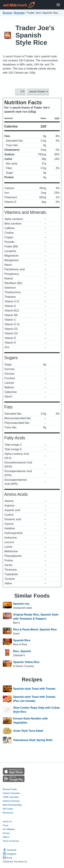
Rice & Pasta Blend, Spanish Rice (35, 630)
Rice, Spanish (22, 651)
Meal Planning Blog (12, 805)
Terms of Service (11, 841)
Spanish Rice (22, 640)
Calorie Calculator (11, 793)
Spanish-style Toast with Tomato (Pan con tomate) (34, 699)
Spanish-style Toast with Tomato (34, 689)
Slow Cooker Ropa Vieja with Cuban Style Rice (37, 710)
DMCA (6, 837)
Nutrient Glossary (11, 801)
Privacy (6, 833)
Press (6, 825)
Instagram (10, 854)
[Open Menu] (58, 5)
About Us (7, 821)
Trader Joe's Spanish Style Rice (35, 35)
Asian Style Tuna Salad (28, 731)
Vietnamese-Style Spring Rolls (33, 740)
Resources (8, 813)
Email (7, 858)
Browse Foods (10, 789)
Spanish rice (21, 604)
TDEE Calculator (11, 797)
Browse (7, 13)
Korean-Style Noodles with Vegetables (30, 721)
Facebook (9, 850)
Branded (19, 13)
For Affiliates (9, 829)
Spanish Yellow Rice (26, 662)
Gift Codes (8, 809)
